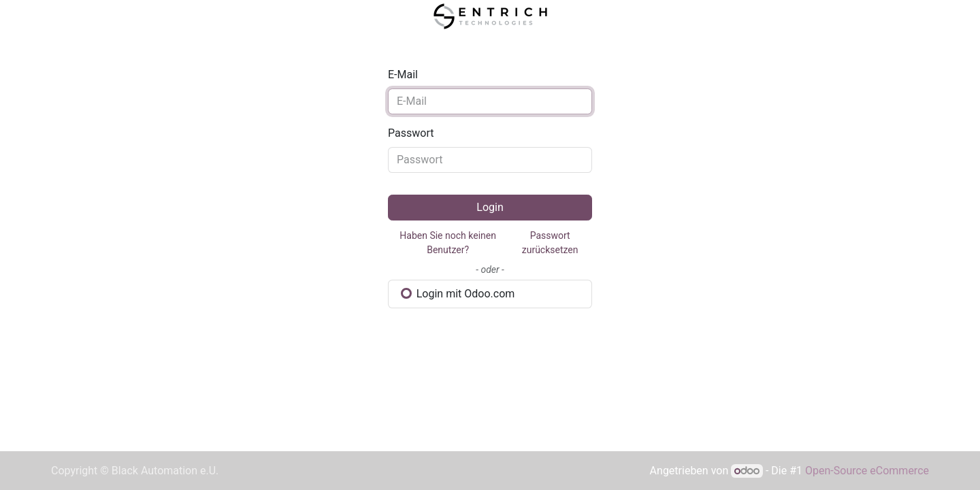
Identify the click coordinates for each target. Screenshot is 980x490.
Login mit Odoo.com (458, 294)
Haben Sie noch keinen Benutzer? (448, 243)
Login (490, 207)
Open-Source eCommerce (867, 471)
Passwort (411, 133)
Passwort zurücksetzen (550, 243)
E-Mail (403, 75)
